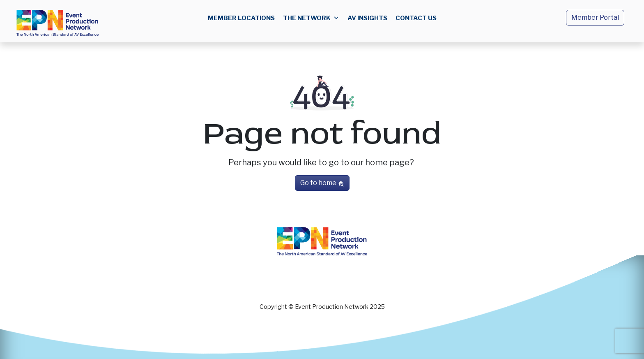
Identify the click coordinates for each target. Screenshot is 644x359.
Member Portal (595, 17)
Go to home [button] (322, 183)
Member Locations (241, 18)
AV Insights (367, 18)
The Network (311, 18)
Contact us (416, 18)
